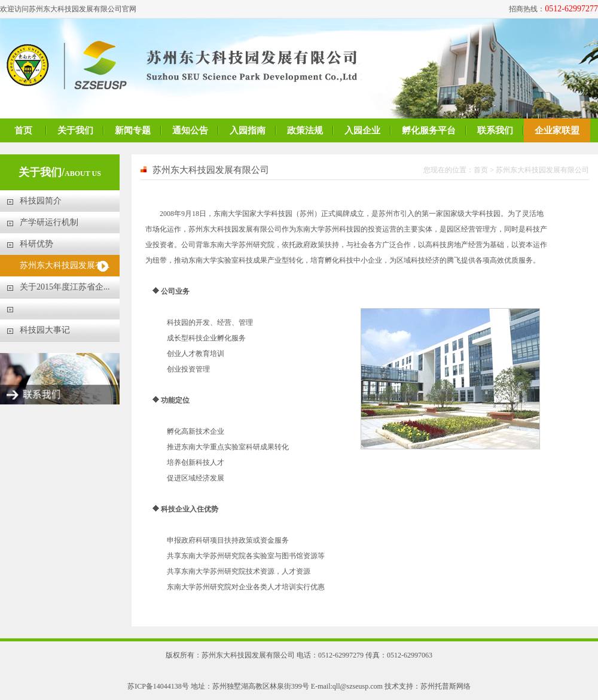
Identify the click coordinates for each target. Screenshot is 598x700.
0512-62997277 (571, 9)
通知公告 (190, 130)
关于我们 (75, 130)
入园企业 (362, 130)
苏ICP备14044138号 (158, 686)
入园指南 (248, 130)
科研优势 (36, 244)
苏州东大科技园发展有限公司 (542, 170)
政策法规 (305, 130)
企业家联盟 (557, 130)
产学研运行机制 (49, 222)
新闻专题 (133, 130)
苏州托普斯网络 (446, 686)
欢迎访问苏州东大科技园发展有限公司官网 (68, 9)
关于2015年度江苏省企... (65, 287)
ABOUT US (83, 174)
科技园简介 (41, 201)
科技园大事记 (45, 330)
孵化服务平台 (429, 130)
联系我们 (495, 130)
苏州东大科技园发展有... (65, 265)
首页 (23, 130)
